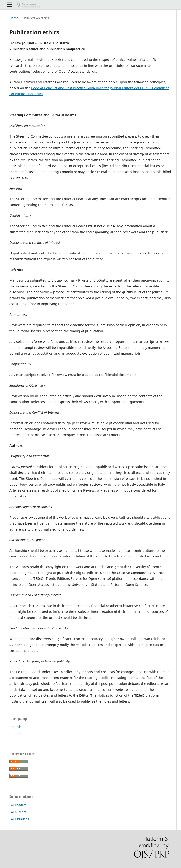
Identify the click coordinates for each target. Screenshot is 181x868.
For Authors (18, 812)
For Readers (18, 805)
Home (14, 18)
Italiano (15, 734)
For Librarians (19, 819)
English (15, 727)
